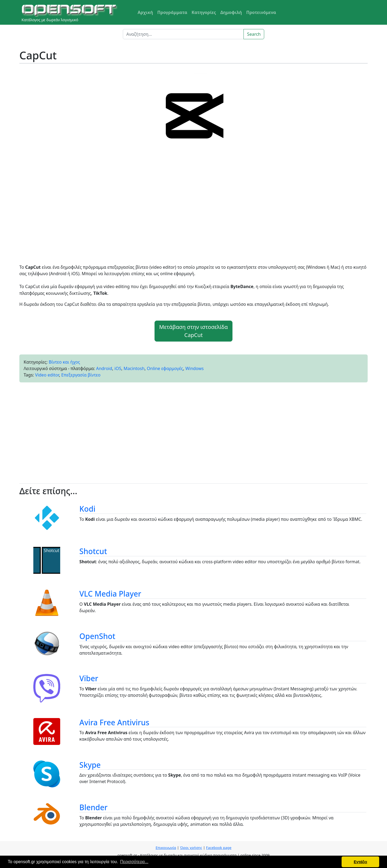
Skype (90, 765)
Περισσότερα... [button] (134, 862)
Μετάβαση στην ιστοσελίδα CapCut (193, 331)
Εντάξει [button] (360, 862)
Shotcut (93, 551)
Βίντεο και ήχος (64, 362)
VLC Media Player (110, 594)
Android (104, 368)
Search (254, 34)
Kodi (87, 509)
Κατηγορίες (204, 12)
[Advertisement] (193, 213)
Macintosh (134, 368)
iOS (118, 368)
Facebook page (219, 848)
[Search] (183, 34)
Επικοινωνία (166, 848)
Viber (89, 678)
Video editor (47, 375)
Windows (195, 368)
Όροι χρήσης (191, 848)
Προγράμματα (172, 12)
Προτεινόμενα (261, 12)
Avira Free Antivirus (114, 722)
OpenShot (97, 636)
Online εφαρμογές (165, 368)
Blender (93, 807)
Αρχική (145, 12)
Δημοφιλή (231, 12)
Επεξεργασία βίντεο (81, 375)
